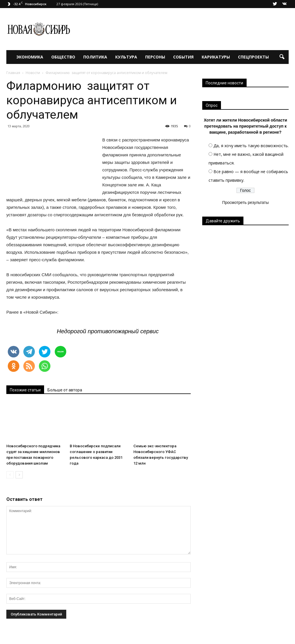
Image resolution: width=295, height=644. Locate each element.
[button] (282, 57)
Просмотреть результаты (245, 202)
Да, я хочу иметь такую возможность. (251, 146)
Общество (63, 57)
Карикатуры (216, 57)
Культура (126, 57)
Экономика (30, 57)
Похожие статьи (25, 390)
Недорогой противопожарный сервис (108, 331)
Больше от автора (65, 390)
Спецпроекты (253, 57)
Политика (95, 57)
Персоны (155, 57)
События (183, 57)
